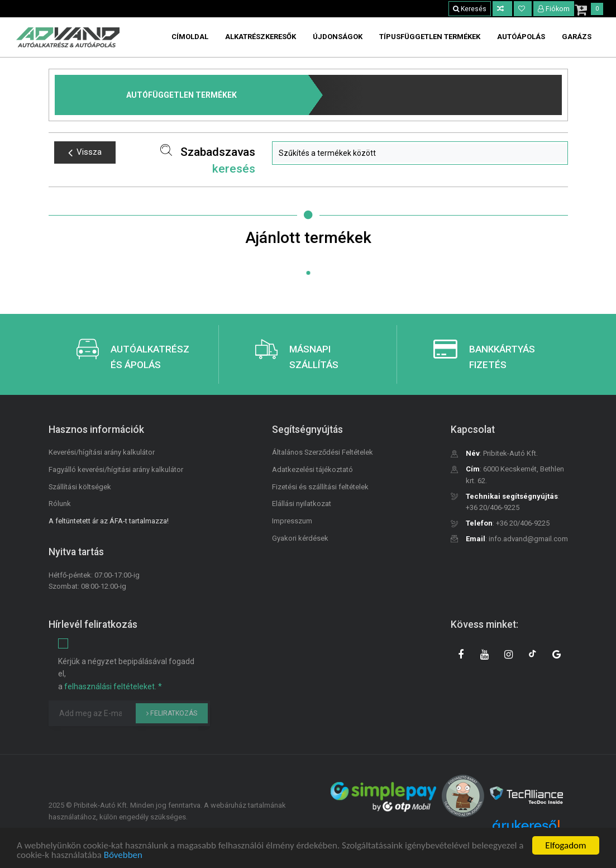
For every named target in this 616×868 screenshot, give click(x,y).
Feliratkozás (172, 713)
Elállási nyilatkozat (302, 504)
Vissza (85, 152)
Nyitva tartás (76, 552)
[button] (420, 153)
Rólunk (60, 504)
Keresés (470, 9)
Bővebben (123, 855)
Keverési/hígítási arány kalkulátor (102, 452)
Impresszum (292, 521)
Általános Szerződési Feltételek (323, 452)
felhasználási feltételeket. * (113, 686)
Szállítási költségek (80, 487)
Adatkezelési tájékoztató (312, 469)
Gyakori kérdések (300, 538)
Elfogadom (565, 845)
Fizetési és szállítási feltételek (320, 487)
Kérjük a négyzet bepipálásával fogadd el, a (126, 674)
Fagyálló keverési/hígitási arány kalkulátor (116, 469)
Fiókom (554, 9)
